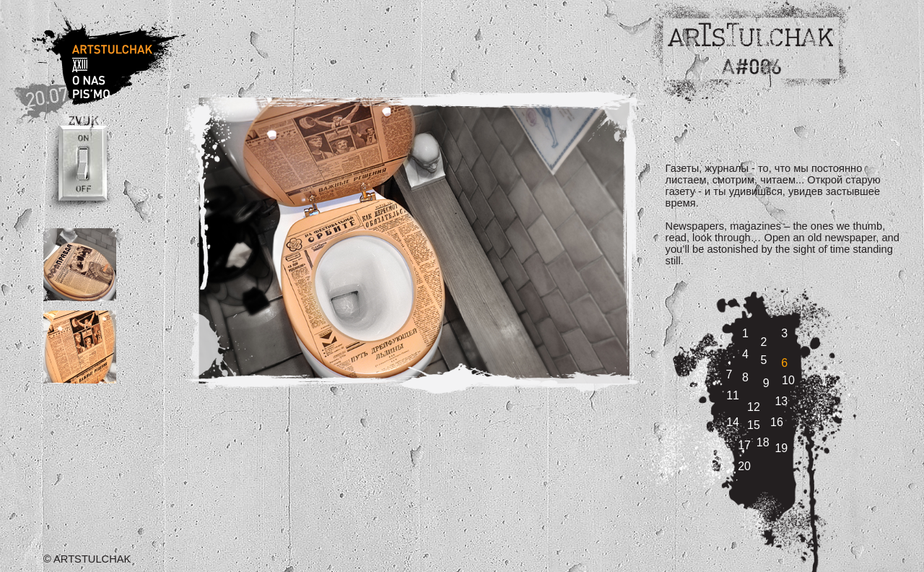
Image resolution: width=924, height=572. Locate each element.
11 (733, 395)
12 (754, 407)
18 (763, 442)
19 (781, 448)
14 (733, 422)
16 (777, 422)
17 (744, 445)
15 (754, 425)
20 (744, 466)
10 (788, 380)
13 (781, 401)
